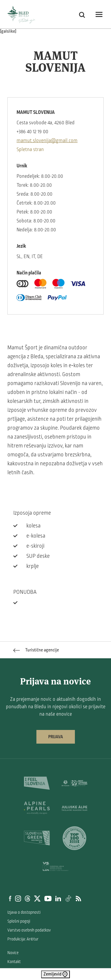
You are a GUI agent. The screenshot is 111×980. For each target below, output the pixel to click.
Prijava (56, 737)
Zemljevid (55, 974)
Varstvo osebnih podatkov (29, 930)
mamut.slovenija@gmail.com (47, 141)
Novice (13, 953)
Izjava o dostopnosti (24, 912)
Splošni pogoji (19, 921)
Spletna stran (30, 150)
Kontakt (14, 962)
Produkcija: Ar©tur (23, 939)
